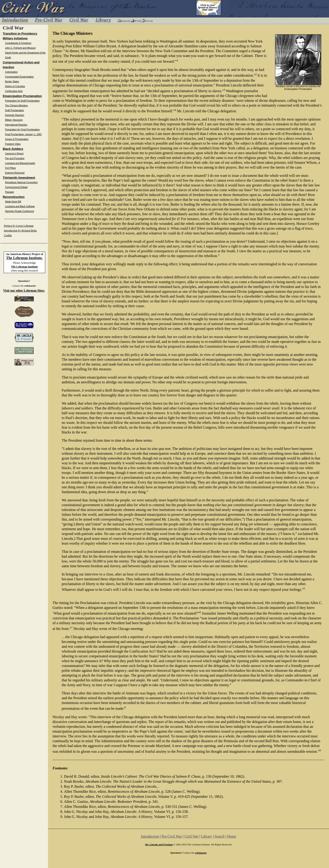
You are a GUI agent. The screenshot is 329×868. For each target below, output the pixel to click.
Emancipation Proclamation (22, 96)
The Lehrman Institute (24, 267)
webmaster (30, 286)
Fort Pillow (10, 168)
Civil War (191, 836)
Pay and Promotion (15, 158)
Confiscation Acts (14, 91)
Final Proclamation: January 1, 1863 (23, 134)
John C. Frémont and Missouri (20, 48)
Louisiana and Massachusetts (20, 163)
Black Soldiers (13, 149)
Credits (8, 235)
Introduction (150, 836)
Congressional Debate (16, 187)
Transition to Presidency (20, 34)
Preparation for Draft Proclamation (22, 101)
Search (220, 836)
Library (207, 836)
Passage (9, 192)
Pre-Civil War (172, 836)
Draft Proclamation (15, 110)
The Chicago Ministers (16, 106)
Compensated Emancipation (19, 77)
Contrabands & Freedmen (18, 43)
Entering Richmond (15, 173)
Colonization (11, 72)
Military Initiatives (15, 38)
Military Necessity (14, 120)
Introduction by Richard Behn (20, 231)
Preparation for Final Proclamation (22, 130)
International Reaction (16, 125)
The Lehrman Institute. (24, 258)
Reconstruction (14, 197)
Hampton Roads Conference (20, 211)
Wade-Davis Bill (13, 202)
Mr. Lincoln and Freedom (159, 844)
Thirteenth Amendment (19, 178)
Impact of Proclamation (17, 139)
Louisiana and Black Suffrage (20, 206)
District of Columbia (15, 86)
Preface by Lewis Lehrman (19, 226)
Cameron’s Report (14, 154)
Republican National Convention (21, 182)
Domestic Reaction (15, 115)
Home (232, 836)
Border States (12, 82)
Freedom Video (13, 144)
